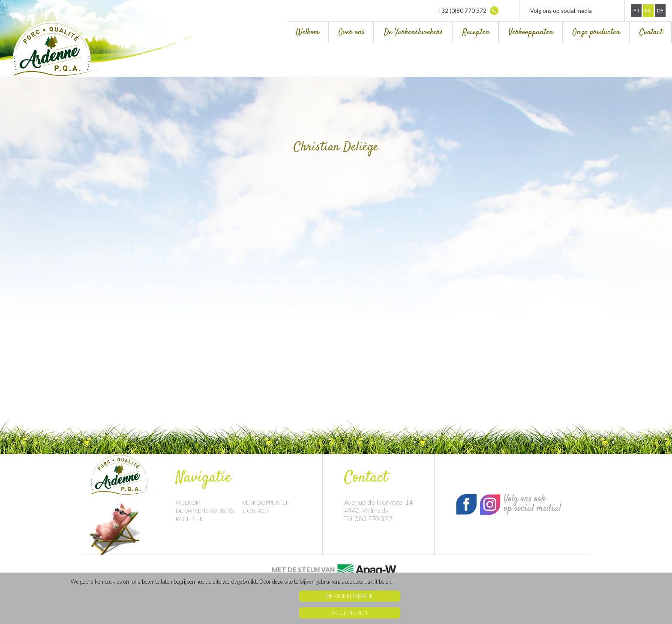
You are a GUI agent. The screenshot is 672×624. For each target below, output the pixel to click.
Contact (651, 32)
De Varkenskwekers (414, 32)
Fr (636, 10)
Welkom (308, 32)
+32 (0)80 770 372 (468, 11)
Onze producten (596, 32)
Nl (648, 10)
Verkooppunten (531, 32)
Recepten (476, 32)
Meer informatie (349, 596)
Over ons (352, 32)
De (660, 10)
